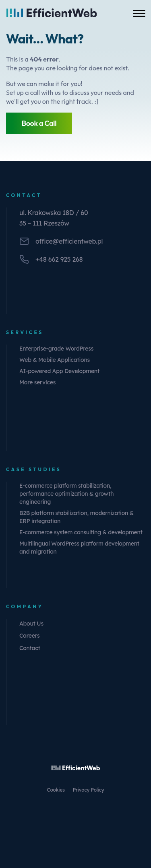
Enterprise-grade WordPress (56, 349)
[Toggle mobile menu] (139, 13)
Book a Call (39, 123)
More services (37, 382)
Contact (30, 648)
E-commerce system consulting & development (81, 532)
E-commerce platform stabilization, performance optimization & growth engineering (66, 494)
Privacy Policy (89, 790)
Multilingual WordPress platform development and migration (79, 548)
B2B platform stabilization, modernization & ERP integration (77, 517)
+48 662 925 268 (59, 259)
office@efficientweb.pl (69, 241)
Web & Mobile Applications (55, 360)
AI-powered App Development (59, 371)
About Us (31, 624)
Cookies (56, 790)
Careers (30, 636)
